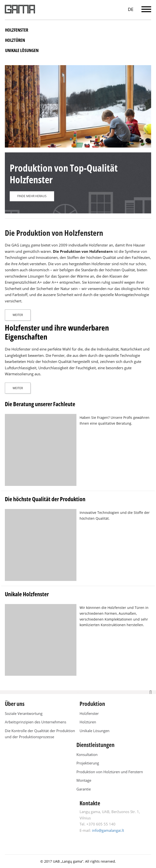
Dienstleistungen (95, 745)
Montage (84, 780)
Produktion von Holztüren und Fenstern (110, 772)
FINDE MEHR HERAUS (32, 196)
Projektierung (88, 763)
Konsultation (87, 754)
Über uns (15, 704)
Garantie (84, 789)
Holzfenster (17, 30)
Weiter (18, 315)
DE (131, 9)
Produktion (92, 704)
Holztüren (15, 40)
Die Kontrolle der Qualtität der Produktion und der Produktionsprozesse (40, 734)
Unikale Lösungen (22, 50)
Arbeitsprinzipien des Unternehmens (36, 722)
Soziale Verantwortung (24, 713)
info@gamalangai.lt (108, 830)
